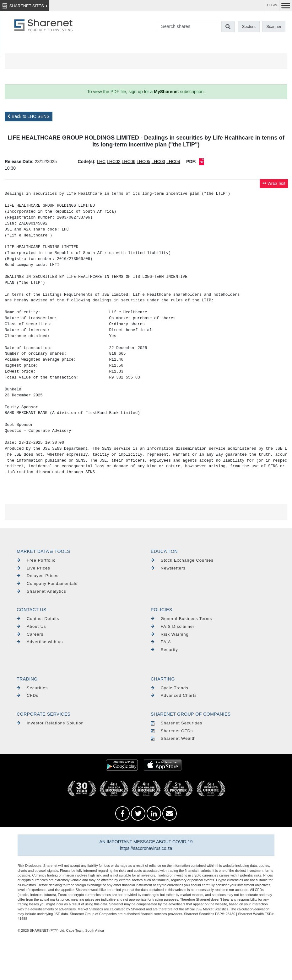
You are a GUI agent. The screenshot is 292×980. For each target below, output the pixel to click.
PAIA (161, 642)
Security (164, 650)
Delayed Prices (38, 576)
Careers (30, 634)
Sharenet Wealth (173, 738)
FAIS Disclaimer (173, 626)
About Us (31, 626)
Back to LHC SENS (29, 116)
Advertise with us (40, 642)
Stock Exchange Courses (182, 560)
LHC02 (114, 162)
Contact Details (38, 619)
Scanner (274, 26)
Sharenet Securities (176, 723)
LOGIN (272, 5)
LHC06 (129, 162)
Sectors (249, 26)
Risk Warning (170, 634)
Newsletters (168, 568)
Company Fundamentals (47, 583)
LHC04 (173, 162)
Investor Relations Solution (50, 723)
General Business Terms (181, 619)
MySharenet (166, 92)
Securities (32, 688)
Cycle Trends (170, 688)
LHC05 (143, 162)
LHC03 (159, 162)
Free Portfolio (36, 560)
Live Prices (33, 568)
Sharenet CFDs (172, 731)
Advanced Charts (174, 695)
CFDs (27, 695)
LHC (101, 162)
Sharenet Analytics (41, 591)
